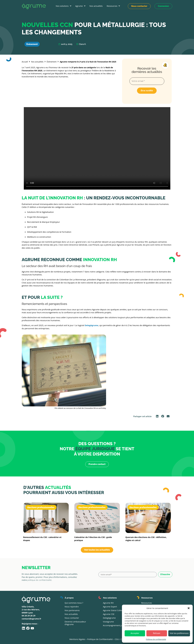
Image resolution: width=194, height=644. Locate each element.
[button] (189, 608)
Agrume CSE (109, 614)
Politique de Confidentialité (100, 639)
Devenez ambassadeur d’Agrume (75, 623)
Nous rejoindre (72, 607)
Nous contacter (72, 618)
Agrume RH (108, 603)
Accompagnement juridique (116, 625)
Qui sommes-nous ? (74, 603)
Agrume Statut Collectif (114, 610)
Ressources (147, 603)
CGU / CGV (120, 639)
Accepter (135, 633)
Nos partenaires (72, 610)
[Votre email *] (147, 81)
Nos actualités (37, 62)
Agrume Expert (110, 607)
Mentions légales (77, 639)
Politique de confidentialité (156, 639)
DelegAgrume (109, 618)
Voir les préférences (179, 633)
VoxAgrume (108, 622)
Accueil (25, 62)
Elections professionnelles (41, 507)
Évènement (32, 44)
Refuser (157, 633)
